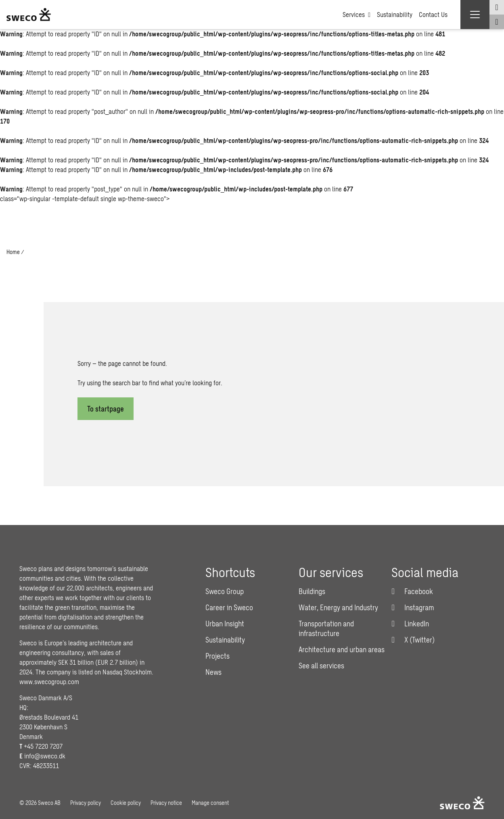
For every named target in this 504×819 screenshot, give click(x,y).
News (213, 672)
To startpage (106, 409)
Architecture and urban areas (342, 649)
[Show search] (497, 22)
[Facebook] (412, 591)
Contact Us (433, 14)
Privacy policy (86, 803)
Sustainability (395, 14)
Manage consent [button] (210, 803)
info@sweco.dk (45, 756)
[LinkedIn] (410, 624)
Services (357, 15)
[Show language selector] (497, 7)
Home (13, 252)
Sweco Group (225, 591)
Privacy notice (166, 803)
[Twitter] (413, 640)
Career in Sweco (229, 607)
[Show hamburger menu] (475, 15)
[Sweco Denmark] (29, 15)
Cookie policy (126, 803)
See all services (321, 666)
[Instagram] (413, 607)
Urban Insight (225, 624)
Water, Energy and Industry (338, 607)
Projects (217, 656)
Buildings (312, 591)
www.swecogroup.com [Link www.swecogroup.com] (49, 681)
